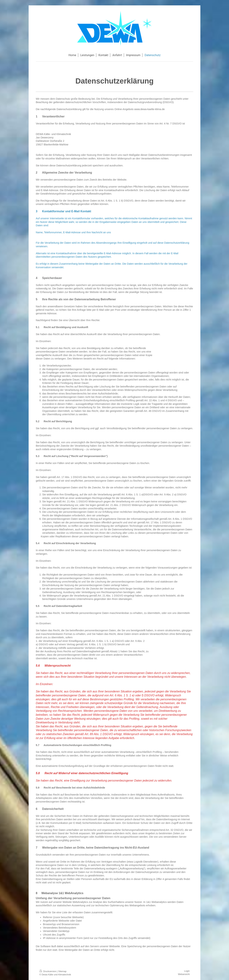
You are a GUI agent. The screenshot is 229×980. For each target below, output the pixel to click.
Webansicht (184, 974)
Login (187, 971)
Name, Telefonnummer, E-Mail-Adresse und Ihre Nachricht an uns (73, 232)
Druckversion (48, 971)
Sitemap (62, 971)
